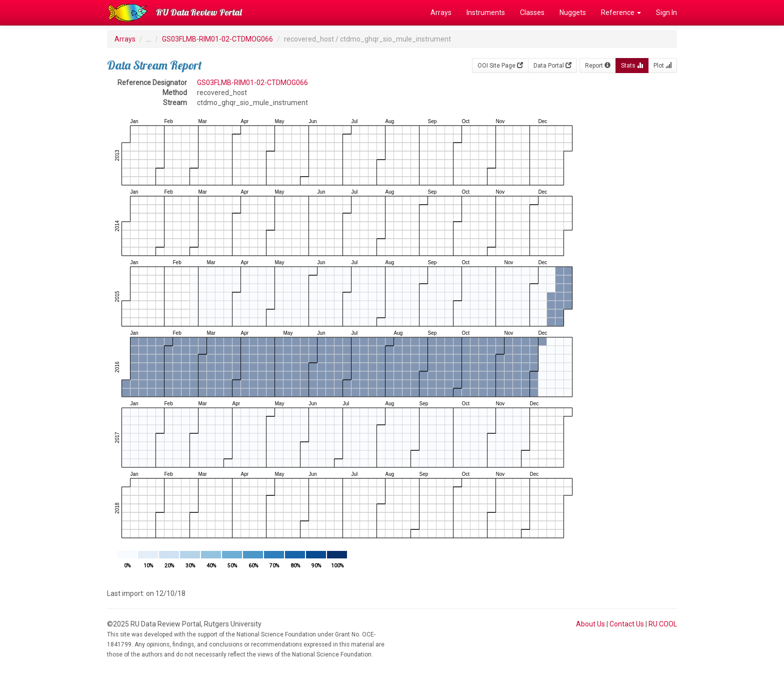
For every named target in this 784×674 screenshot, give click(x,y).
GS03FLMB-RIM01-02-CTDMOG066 (217, 39)
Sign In (666, 13)
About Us (590, 624)
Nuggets (573, 13)
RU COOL (663, 624)
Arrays (441, 13)
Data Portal (552, 66)
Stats (632, 66)
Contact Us (627, 624)
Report (598, 66)
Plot (662, 66)
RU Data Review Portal (199, 12)
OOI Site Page (500, 66)
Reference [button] (621, 13)
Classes (532, 13)
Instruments (486, 13)
